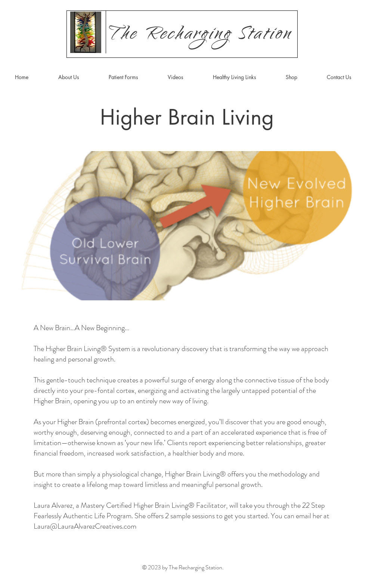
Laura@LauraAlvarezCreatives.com (85, 526)
